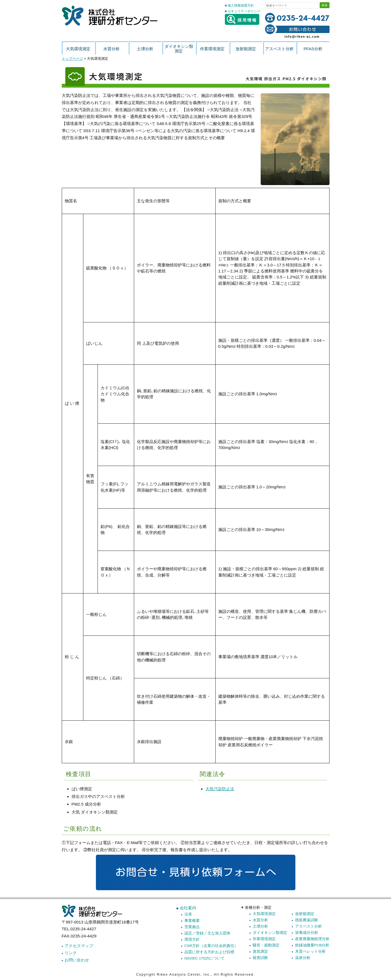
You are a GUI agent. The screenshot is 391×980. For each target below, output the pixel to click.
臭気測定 (260, 951)
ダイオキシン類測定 (270, 933)
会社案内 (188, 908)
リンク (71, 953)
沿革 (188, 914)
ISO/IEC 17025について (205, 958)
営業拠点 (192, 927)
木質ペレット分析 (310, 951)
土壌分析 (260, 926)
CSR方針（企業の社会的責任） (211, 946)
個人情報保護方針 (241, 5)
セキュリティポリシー (244, 11)
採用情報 (242, 19)
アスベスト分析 (308, 926)
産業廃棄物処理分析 (312, 939)
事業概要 (192, 921)
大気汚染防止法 (220, 789)
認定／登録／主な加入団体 (207, 933)
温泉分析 (303, 958)
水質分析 (260, 920)
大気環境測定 (264, 914)
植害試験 (260, 958)
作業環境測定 (264, 939)
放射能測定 (305, 914)
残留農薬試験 (307, 920)
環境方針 (192, 939)
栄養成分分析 (307, 933)
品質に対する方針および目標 (209, 952)
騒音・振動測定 (266, 945)
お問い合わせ (77, 960)
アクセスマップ (79, 946)
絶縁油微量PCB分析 (312, 945)
